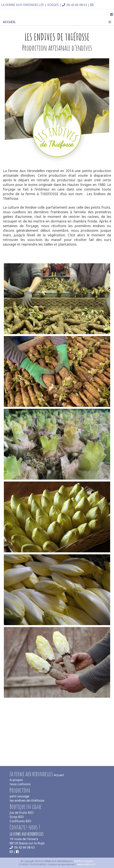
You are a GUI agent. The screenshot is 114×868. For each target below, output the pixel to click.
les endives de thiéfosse (27, 800)
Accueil (9, 22)
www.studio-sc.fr (86, 864)
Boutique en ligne (26, 807)
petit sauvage (19, 796)
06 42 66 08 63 (75, 5)
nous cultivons (20, 784)
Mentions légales (84, 861)
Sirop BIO (17, 817)
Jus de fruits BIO (22, 813)
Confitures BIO (20, 821)
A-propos (16, 780)
